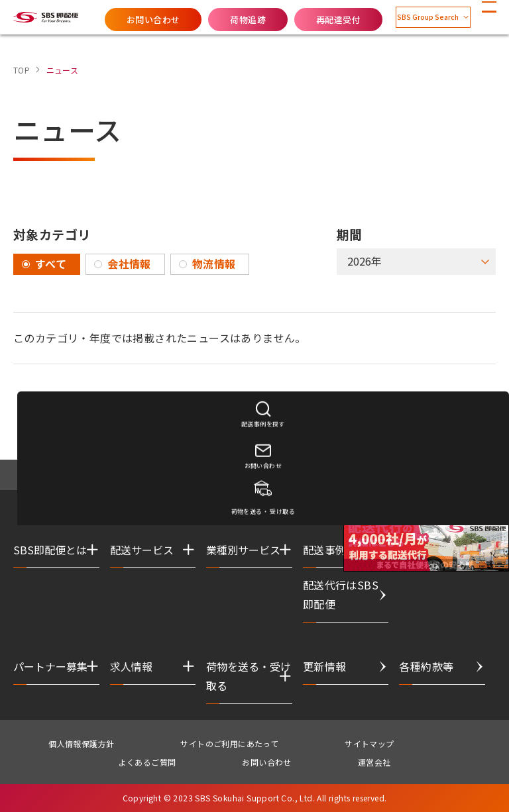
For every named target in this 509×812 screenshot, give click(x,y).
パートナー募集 (50, 666)
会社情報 (129, 264)
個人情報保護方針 (81, 743)
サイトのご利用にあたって (229, 743)
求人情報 (131, 666)
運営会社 (374, 762)
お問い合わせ (121, 20)
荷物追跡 (215, 20)
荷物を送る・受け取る (249, 676)
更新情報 (325, 666)
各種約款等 (426, 666)
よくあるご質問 (147, 762)
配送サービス (142, 550)
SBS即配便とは (50, 550)
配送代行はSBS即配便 (341, 594)
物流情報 (214, 264)
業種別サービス (243, 550)
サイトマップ (369, 743)
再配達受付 (306, 20)
